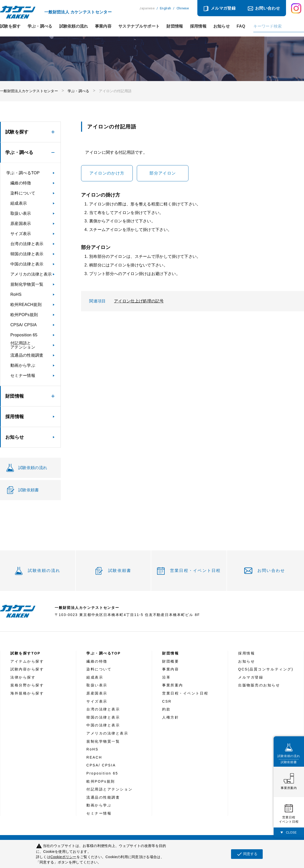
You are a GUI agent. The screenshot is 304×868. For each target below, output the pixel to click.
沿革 (166, 677)
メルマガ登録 (223, 8)
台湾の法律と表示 (27, 244)
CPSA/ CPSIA (24, 325)
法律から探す (23, 677)
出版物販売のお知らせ (259, 685)
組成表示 (19, 203)
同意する (247, 854)
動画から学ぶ (23, 365)
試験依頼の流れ (74, 26)
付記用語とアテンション (23, 345)
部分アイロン (163, 173)
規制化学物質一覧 (27, 284)
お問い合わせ (268, 8)
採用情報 (198, 26)
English (165, 8)
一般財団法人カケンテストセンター (29, 91)
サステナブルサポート (139, 26)
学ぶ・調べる (40, 26)
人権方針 (170, 717)
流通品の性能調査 (27, 355)
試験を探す (10, 26)
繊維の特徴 (21, 183)
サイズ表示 (21, 234)
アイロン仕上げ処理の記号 (139, 301)
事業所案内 (173, 685)
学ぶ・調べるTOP (23, 173)
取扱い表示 (21, 213)
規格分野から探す (27, 685)
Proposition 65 (24, 335)
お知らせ (222, 26)
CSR (167, 701)
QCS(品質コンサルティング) (266, 669)
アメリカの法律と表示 (31, 274)
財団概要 (170, 661)
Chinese (183, 8)
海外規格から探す (27, 693)
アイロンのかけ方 (107, 173)
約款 (166, 709)
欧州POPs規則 (24, 315)
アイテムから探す (27, 661)
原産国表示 (21, 224)
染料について (23, 193)
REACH (94, 757)
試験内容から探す (27, 669)
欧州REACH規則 (26, 305)
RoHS (16, 294)
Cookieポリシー (63, 857)
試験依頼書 (120, 571)
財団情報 (175, 26)
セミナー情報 (23, 375)
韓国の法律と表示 (27, 254)
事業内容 (103, 26)
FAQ (241, 26)
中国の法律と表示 (27, 264)
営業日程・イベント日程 (195, 571)
